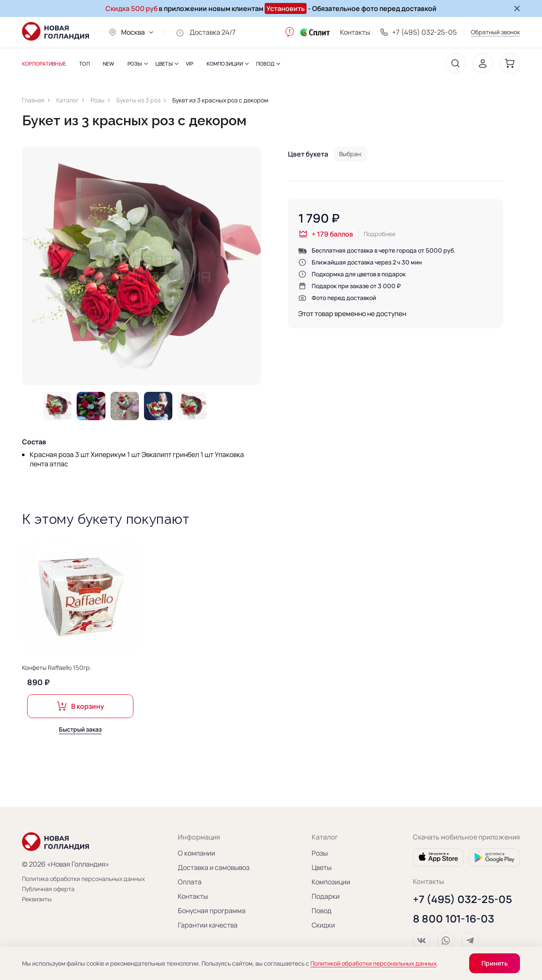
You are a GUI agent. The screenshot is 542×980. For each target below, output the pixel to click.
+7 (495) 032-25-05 (462, 899)
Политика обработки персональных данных (69, 879)
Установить (286, 8)
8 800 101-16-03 (454, 919)
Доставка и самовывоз (214, 867)
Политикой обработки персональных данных (373, 963)
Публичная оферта (48, 889)
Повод (322, 911)
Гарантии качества (208, 925)
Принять (495, 963)
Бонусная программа (212, 911)
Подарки (326, 896)
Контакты (355, 32)
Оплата (190, 882)
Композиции (331, 882)
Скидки (323, 925)
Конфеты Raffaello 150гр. (57, 672)
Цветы (322, 867)
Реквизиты (37, 899)
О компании (196, 853)
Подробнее (380, 234)
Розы (320, 853)
